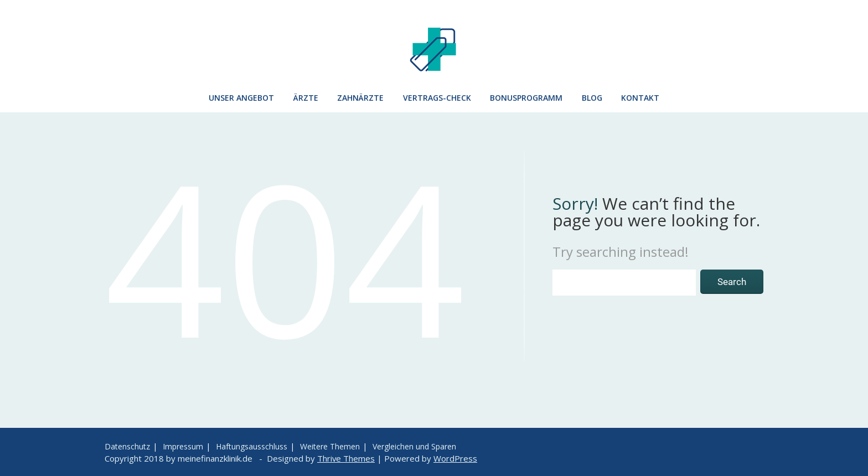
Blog (592, 98)
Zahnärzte (360, 98)
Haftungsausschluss (252, 446)
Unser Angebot (241, 98)
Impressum (183, 446)
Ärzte (306, 98)
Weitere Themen (330, 446)
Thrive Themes (346, 458)
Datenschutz (127, 446)
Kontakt (640, 98)
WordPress (455, 458)
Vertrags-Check (437, 98)
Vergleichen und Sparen (414, 446)
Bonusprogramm (526, 98)
